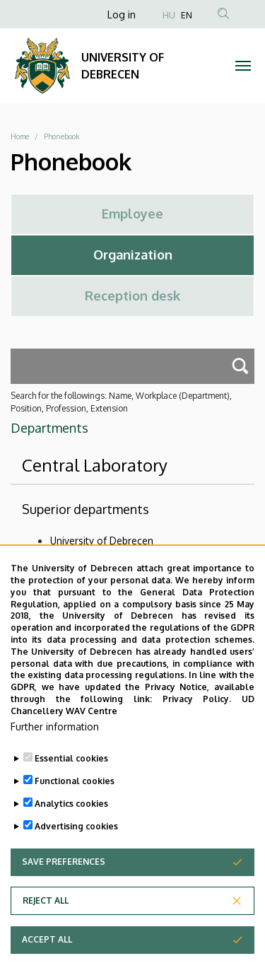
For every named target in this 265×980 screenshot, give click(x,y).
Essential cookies (71, 792)
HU (169, 15)
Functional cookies (75, 814)
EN (187, 15)
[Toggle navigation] (243, 66)
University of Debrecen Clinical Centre (136, 561)
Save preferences (64, 895)
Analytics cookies (71, 837)
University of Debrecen (102, 541)
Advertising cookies (76, 859)
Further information (55, 760)
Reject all (46, 934)
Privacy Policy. (197, 733)
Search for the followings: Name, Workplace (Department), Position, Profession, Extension (121, 402)
